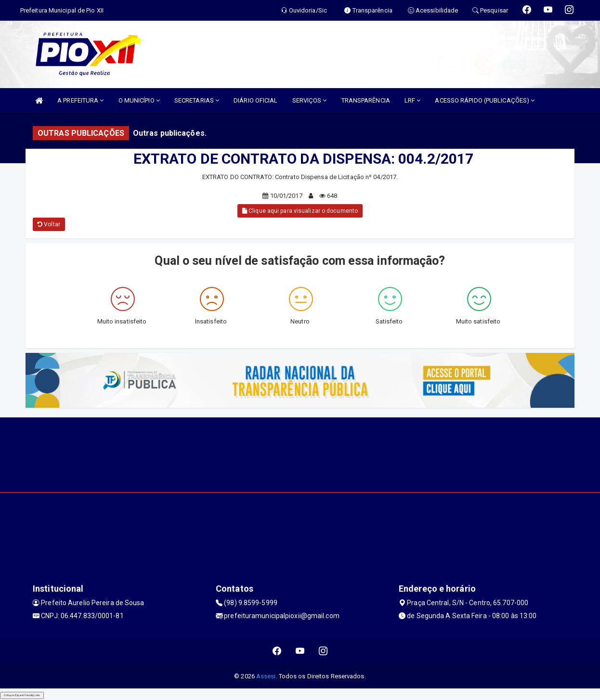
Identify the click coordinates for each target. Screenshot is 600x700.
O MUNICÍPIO (139, 100)
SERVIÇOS (310, 100)
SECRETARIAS (197, 100)
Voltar (49, 224)
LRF (413, 100)
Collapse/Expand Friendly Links (22, 695)
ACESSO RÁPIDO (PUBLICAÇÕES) (485, 100)
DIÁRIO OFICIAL (255, 100)
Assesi (266, 676)
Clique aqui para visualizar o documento (300, 211)
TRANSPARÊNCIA (366, 100)
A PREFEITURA (80, 100)
